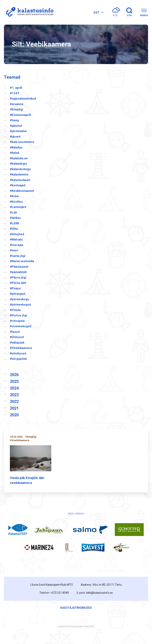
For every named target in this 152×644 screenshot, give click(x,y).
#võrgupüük (18, 359)
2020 (14, 415)
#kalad (15, 153)
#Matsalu (16, 240)
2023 (14, 395)
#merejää (17, 245)
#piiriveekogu (19, 299)
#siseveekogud (21, 326)
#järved (15, 137)
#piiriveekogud (20, 305)
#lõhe (14, 229)
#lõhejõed (17, 234)
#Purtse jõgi (19, 315)
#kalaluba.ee (19, 158)
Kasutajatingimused (76, 608)
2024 (14, 388)
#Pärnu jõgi (18, 278)
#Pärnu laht (18, 283)
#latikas (15, 218)
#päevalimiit (18, 272)
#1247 (14, 93)
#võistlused (18, 353)
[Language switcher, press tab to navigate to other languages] (98, 13)
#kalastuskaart (20, 180)
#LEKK (14, 223)
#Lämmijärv (18, 207)
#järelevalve (18, 131)
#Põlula (15, 310)
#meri (14, 250)
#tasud (15, 332)
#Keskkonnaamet (22, 191)
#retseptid (17, 321)
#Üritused (17, 337)
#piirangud (18, 294)
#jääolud (16, 126)
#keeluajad (18, 185)
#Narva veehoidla (22, 261)
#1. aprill (16, 88)
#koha (14, 196)
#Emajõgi (16, 109)
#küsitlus (16, 202)
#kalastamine (19, 174)
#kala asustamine (22, 142)
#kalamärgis (18, 164)
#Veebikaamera (21, 348)
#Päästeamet (19, 267)
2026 (14, 375)
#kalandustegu (20, 169)
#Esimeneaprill (20, 115)
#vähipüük (17, 343)
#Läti (13, 212)
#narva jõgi (18, 256)
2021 (14, 408)
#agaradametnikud (23, 99)
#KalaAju (16, 147)
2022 (14, 402)
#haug (14, 120)
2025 (14, 381)
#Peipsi (15, 288)
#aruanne (17, 104)
